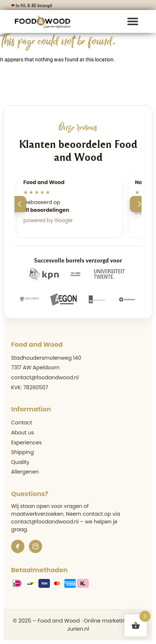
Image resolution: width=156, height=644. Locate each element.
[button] (133, 21)
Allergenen (25, 472)
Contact (22, 423)
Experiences (26, 443)
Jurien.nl (78, 629)
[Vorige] (18, 204)
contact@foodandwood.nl (45, 377)
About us (23, 433)
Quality (20, 462)
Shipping (22, 452)
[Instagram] (35, 546)
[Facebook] (18, 546)
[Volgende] (138, 204)
